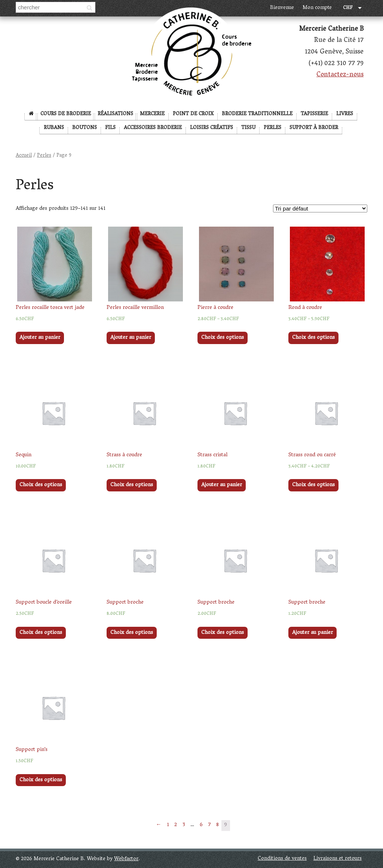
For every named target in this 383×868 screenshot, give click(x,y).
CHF (348, 8)
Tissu (248, 128)
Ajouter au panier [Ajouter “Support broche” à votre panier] (312, 633)
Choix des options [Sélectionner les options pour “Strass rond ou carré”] (313, 485)
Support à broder (314, 128)
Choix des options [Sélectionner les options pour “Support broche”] (132, 633)
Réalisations (115, 114)
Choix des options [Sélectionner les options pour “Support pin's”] (41, 780)
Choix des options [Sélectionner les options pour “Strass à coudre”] (132, 485)
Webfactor (126, 859)
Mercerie (152, 114)
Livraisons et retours (338, 859)
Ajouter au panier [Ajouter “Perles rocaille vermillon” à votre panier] (131, 338)
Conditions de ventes (282, 859)
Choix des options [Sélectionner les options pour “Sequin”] (41, 485)
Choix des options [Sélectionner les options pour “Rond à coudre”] (313, 338)
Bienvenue (282, 8)
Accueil (24, 156)
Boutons (85, 128)
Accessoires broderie (153, 128)
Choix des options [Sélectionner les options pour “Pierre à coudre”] (223, 338)
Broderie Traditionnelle (257, 114)
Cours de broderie (66, 114)
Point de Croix (193, 114)
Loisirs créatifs (212, 128)
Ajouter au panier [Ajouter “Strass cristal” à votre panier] (222, 485)
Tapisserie (314, 114)
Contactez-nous (340, 75)
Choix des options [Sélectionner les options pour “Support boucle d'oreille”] (41, 633)
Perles (272, 128)
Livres (345, 114)
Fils (110, 128)
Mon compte (317, 8)
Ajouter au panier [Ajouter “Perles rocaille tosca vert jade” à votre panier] (40, 338)
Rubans (54, 128)
